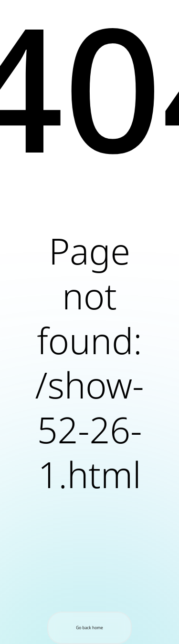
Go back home (89, 628)
